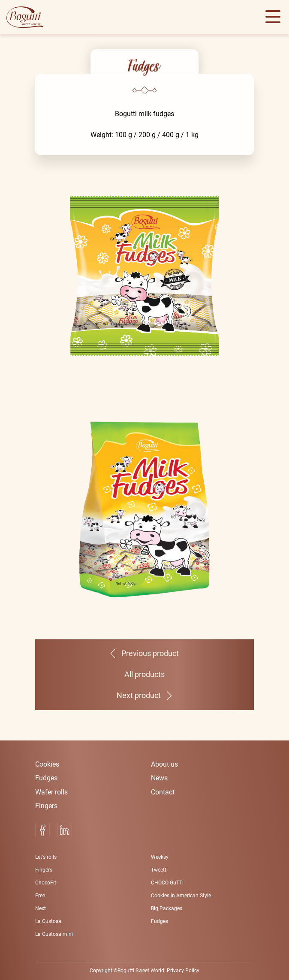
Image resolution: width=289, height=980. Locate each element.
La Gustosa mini (54, 934)
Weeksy (160, 857)
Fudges (46, 778)
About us (164, 764)
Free (40, 896)
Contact (163, 792)
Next (41, 908)
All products (144, 674)
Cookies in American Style (181, 896)
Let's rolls (46, 857)
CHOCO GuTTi (167, 883)
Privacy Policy (183, 971)
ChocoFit (46, 883)
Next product (139, 695)
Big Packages (167, 908)
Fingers (46, 806)
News (159, 778)
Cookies (47, 764)
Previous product (150, 653)
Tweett (159, 870)
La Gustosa (48, 921)
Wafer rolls (51, 792)
